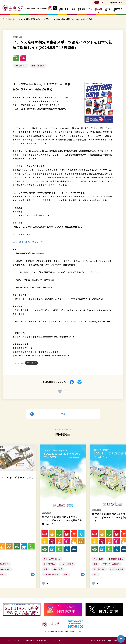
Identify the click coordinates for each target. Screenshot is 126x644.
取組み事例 (98, 10)
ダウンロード (31, 363)
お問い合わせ (118, 10)
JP (97, 2)
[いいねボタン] (60, 391)
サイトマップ (57, 640)
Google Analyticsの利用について (37, 640)
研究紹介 (108, 10)
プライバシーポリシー (13, 640)
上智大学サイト (115, 3)
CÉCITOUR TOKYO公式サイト (27, 242)
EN (102, 2)
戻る (63, 414)
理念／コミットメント (67, 10)
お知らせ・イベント (85, 10)
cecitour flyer (18, 363)
